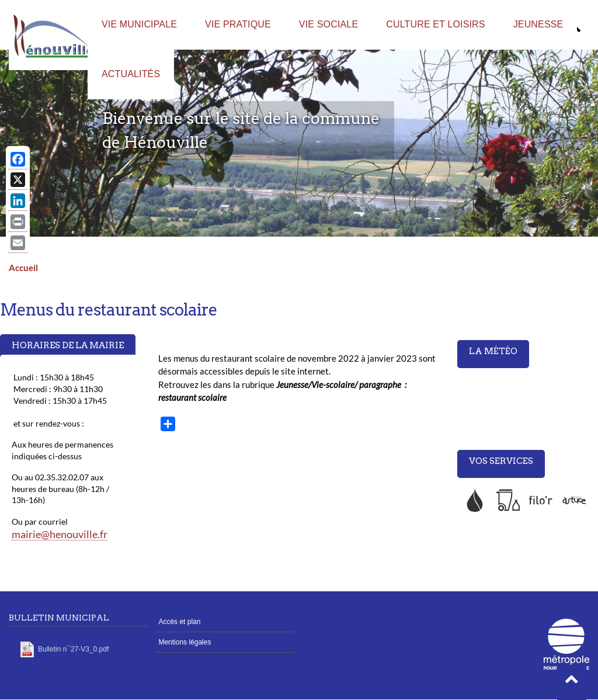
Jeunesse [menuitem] (538, 24)
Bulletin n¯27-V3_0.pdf (73, 649)
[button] (572, 682)
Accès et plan (179, 622)
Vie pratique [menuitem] (238, 24)
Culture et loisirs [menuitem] (435, 24)
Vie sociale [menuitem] (328, 24)
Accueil (23, 268)
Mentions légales (185, 642)
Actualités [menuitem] (131, 74)
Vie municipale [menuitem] (139, 24)
